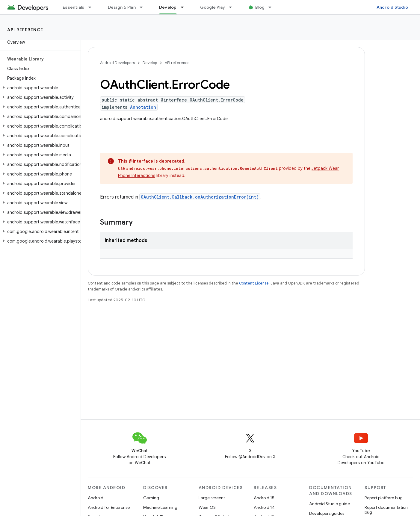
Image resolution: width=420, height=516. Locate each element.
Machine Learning (160, 507)
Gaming (151, 498)
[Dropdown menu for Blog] (273, 7)
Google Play (213, 7)
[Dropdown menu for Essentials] (93, 7)
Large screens (212, 498)
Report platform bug (384, 498)
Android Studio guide (330, 504)
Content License (254, 283)
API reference (25, 30)
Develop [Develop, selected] (168, 7)
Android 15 (264, 498)
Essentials (74, 7)
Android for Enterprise (109, 507)
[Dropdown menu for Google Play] (233, 7)
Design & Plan (122, 7)
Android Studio (392, 7)
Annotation (143, 107)
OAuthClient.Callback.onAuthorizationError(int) (200, 197)
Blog (260, 7)
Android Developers (117, 63)
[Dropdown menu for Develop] (185, 7)
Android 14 (264, 507)
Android (96, 498)
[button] (39, 88)
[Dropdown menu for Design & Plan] (144, 7)
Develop (150, 63)
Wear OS (207, 507)
